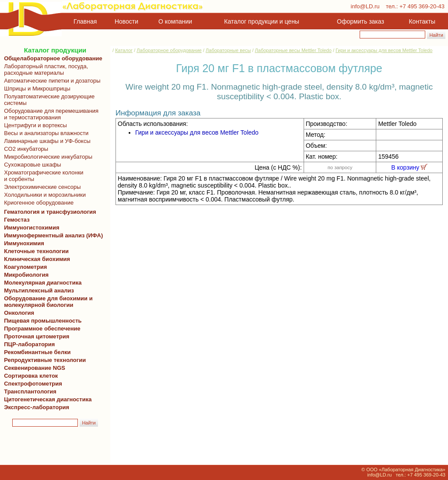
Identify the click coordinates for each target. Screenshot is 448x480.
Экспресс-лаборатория (37, 407)
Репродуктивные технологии (43, 360)
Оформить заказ (360, 21)
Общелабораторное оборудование (52, 58)
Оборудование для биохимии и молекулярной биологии (47, 302)
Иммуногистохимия (30, 228)
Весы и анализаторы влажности (45, 133)
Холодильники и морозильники (43, 195)
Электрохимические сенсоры (41, 187)
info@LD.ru (365, 6)
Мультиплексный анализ (39, 290)
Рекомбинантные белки (36, 352)
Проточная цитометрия (35, 336)
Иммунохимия (24, 243)
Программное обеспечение (42, 329)
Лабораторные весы (228, 50)
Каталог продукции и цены (261, 21)
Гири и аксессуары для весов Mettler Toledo (384, 50)
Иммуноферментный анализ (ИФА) (52, 235)
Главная (85, 21)
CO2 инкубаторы (24, 149)
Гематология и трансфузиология (49, 212)
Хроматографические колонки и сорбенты (42, 176)
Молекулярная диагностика (41, 283)
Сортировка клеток (29, 376)
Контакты (422, 21)
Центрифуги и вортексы (34, 125)
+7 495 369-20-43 (422, 6)
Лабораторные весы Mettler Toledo (293, 50)
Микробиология (26, 275)
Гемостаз (17, 220)
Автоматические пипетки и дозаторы (51, 81)
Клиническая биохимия (35, 259)
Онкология (19, 313)
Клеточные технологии (35, 251)
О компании (174, 21)
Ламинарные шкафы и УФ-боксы (46, 141)
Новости (126, 21)
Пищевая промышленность (43, 321)
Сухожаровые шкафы (31, 165)
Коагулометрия (25, 267)
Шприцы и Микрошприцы (36, 89)
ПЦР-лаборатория (28, 344)
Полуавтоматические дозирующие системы (48, 100)
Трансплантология (29, 391)
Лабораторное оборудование (169, 50)
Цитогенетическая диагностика (46, 399)
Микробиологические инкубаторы (47, 157)
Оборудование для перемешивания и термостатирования (50, 114)
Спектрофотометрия (33, 384)
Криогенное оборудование (37, 203)
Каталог (124, 50)
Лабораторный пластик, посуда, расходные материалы (44, 70)
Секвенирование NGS (33, 368)
